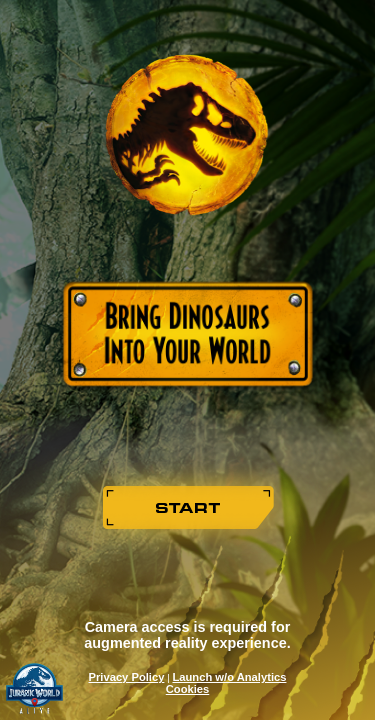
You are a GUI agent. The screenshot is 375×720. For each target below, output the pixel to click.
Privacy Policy (127, 677)
